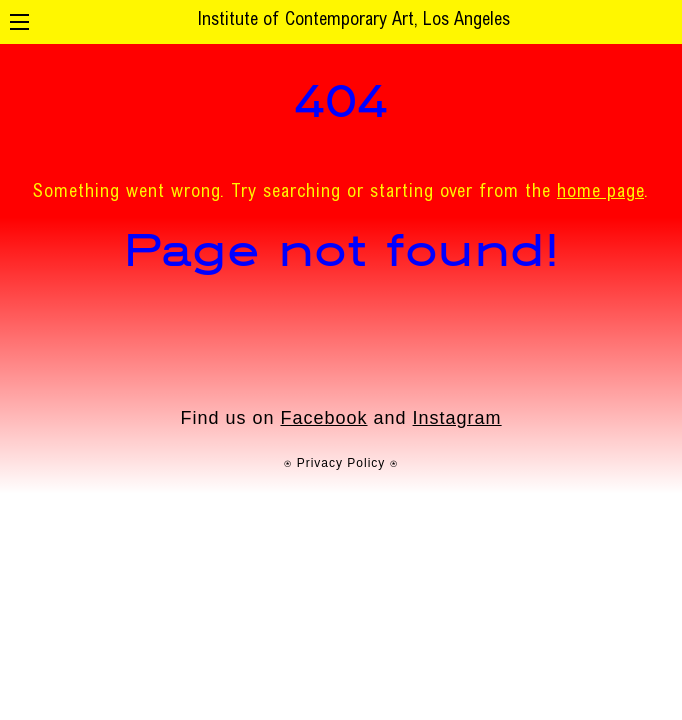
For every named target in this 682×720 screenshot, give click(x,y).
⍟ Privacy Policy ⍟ (340, 463)
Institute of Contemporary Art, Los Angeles (353, 21)
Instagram (457, 418)
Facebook (323, 418)
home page (600, 193)
